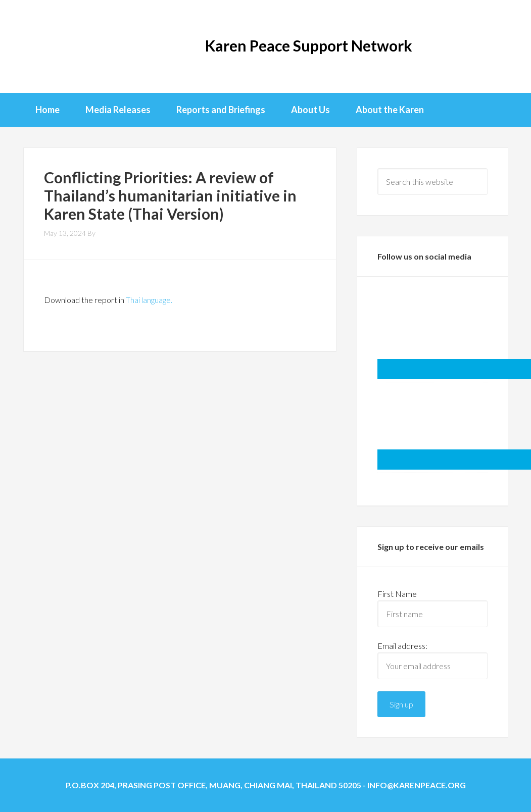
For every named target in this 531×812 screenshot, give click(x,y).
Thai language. (149, 300)
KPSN (64, 45)
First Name (397, 594)
